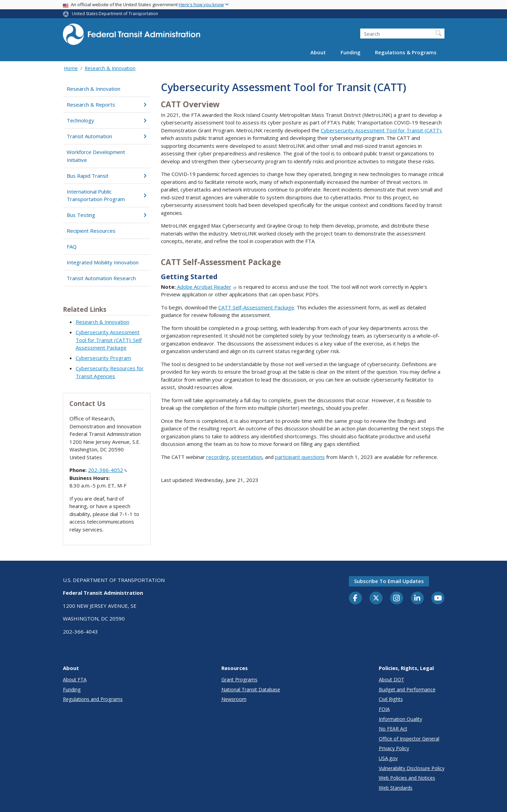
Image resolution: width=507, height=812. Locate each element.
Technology (107, 120)
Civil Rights (391, 699)
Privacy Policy (394, 748)
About (318, 52)
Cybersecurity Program (103, 358)
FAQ (72, 246)
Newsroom (234, 699)
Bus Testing (107, 215)
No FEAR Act (393, 729)
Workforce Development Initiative (96, 156)
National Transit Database (251, 689)
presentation (247, 457)
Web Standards (396, 788)
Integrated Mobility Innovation (103, 262)
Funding (351, 52)
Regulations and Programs (93, 699)
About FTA (75, 679)
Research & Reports (107, 105)
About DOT (392, 679)
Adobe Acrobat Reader (207, 287)
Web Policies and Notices (407, 778)
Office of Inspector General (409, 739)
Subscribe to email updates (389, 581)
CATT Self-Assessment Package (256, 307)
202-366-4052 (108, 470)
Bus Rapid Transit (107, 176)
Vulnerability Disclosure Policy (412, 768)
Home (71, 68)
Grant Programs (239, 679)
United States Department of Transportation (115, 14)
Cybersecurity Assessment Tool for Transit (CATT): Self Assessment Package (109, 340)
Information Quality (400, 719)
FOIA (384, 709)
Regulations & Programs (406, 52)
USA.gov (388, 758)
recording (218, 457)
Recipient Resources (91, 231)
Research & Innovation (110, 68)
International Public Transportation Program (107, 195)
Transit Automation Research (101, 278)
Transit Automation (107, 136)
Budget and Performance (407, 689)
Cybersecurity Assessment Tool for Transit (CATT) (381, 130)
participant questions (300, 457)
